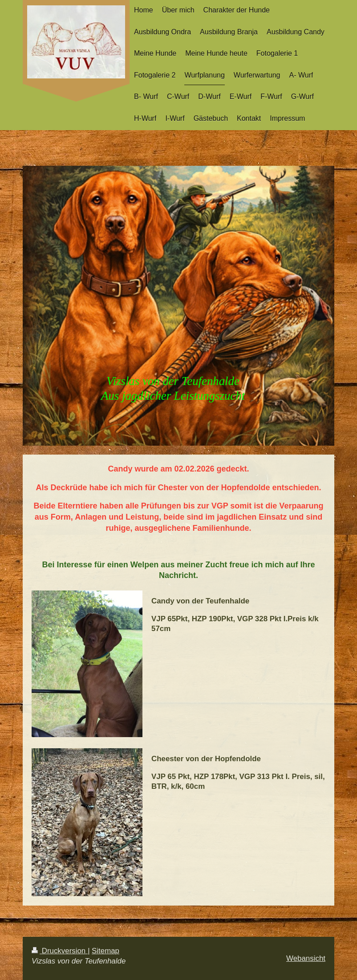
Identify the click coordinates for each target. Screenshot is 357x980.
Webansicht (306, 958)
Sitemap (105, 951)
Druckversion (60, 951)
